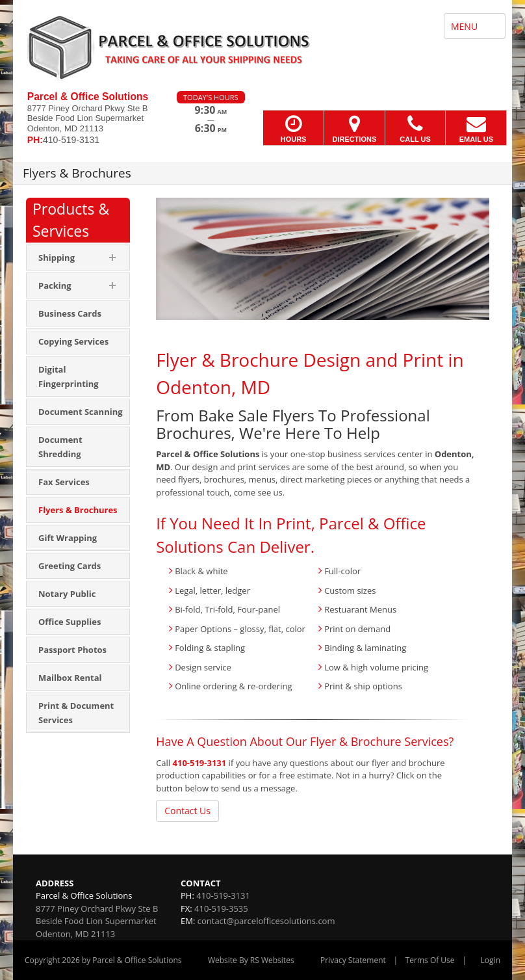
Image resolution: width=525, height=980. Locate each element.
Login (491, 960)
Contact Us (187, 811)
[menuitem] (78, 313)
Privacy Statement (353, 960)
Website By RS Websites (251, 960)
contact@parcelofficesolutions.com (266, 921)
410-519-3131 (200, 763)
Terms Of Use (430, 960)
